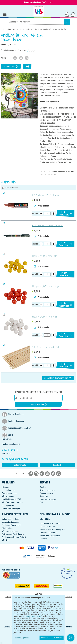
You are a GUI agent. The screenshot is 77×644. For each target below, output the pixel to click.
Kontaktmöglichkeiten (49, 533)
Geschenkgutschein (48, 490)
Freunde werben (46, 493)
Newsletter (44, 496)
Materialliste (11, 66)
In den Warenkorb (66, 213)
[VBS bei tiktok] (53, 473)
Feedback (57, 465)
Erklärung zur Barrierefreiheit (14, 537)
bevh (11, 570)
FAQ (41, 502)
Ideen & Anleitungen (11, 29)
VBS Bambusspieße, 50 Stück (46, 347)
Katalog (43, 487)
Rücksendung (7, 528)
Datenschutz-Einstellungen (13, 534)
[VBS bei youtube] (47, 473)
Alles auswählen (11, 187)
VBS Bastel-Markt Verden (12, 502)
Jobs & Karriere (8, 490)
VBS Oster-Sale (47, 2)
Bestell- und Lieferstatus (50, 536)
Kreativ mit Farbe (26, 29)
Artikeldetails (41, 206)
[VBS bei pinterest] (42, 473)
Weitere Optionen (10, 637)
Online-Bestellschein (10, 519)
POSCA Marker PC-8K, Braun (45, 195)
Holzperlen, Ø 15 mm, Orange (46, 286)
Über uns (6, 487)
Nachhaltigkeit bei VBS (11, 499)
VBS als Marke (8, 496)
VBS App (6, 540)
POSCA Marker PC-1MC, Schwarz (48, 226)
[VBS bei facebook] (31, 473)
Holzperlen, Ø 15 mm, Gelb (45, 256)
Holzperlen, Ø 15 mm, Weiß (45, 317)
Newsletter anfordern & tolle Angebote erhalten (38, 392)
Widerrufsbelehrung (10, 531)
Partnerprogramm (9, 493)
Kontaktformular (20, 465)
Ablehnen (57, 637)
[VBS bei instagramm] (36, 473)
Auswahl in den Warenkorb (58, 378)
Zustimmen (70, 637)
